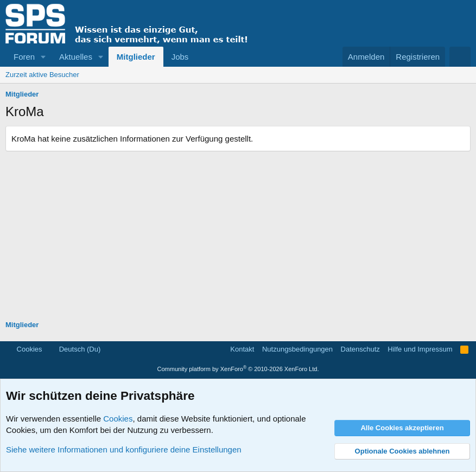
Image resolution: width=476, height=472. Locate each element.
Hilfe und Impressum (420, 349)
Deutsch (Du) (75, 349)
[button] (43, 57)
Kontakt (242, 349)
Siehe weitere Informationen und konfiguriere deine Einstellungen (124, 449)
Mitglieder (136, 57)
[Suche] (460, 57)
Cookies (25, 349)
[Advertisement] (238, 233)
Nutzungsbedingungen (297, 349)
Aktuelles (76, 57)
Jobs (180, 57)
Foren (24, 57)
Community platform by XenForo (238, 369)
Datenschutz (360, 349)
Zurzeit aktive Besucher (42, 75)
